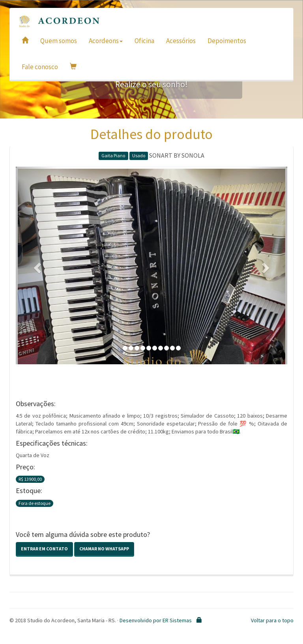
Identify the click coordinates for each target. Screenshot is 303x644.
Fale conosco (40, 67)
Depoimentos (227, 41)
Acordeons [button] (106, 41)
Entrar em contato (44, 549)
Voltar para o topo (272, 620)
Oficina (144, 41)
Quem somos (59, 41)
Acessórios (181, 41)
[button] (36, 266)
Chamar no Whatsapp (104, 549)
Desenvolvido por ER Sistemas (156, 620)
